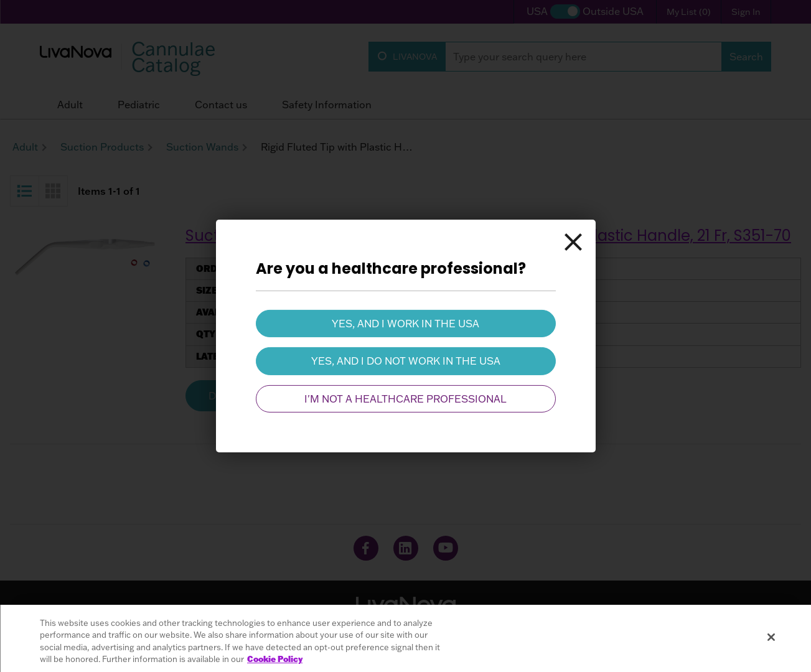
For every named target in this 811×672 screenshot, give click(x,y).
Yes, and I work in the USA (405, 324)
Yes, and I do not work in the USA (406, 361)
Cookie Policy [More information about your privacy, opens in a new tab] (275, 659)
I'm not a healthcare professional (405, 399)
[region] (405, 638)
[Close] (573, 242)
